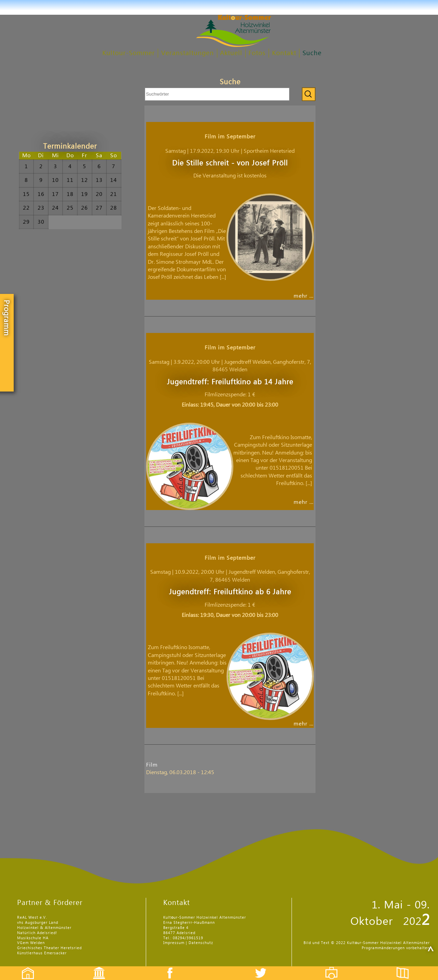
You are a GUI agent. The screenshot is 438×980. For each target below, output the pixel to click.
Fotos (257, 53)
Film (152, 765)
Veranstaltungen (188, 53)
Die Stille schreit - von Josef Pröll (230, 163)
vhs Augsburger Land (38, 923)
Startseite (24, 967)
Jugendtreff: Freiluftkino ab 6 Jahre (230, 592)
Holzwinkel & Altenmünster (44, 928)
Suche (312, 53)
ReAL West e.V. (32, 917)
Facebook (166, 967)
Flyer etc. (407, 967)
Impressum (174, 943)
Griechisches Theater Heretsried (49, 948)
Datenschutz (201, 943)
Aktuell (231, 53)
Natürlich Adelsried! (37, 933)
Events (95, 967)
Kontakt (284, 53)
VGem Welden (31, 943)
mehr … (304, 296)
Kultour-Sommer (129, 53)
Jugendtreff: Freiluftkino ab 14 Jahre (230, 382)
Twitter (265, 967)
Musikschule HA (33, 938)
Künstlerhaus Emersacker (42, 953)
